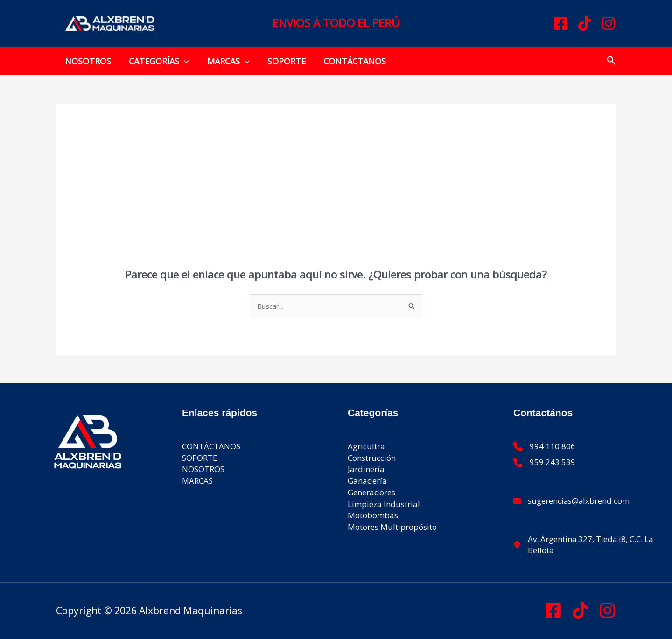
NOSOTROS (87, 61)
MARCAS (226, 61)
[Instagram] (609, 23)
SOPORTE (283, 61)
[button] (183, 61)
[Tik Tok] (580, 611)
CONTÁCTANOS (350, 61)
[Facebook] (561, 23)
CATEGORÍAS (157, 61)
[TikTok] (585, 23)
